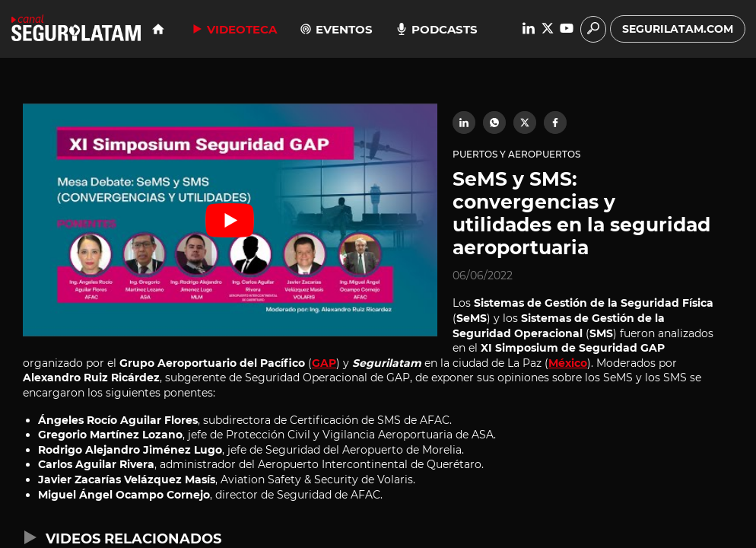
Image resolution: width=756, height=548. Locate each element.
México (568, 363)
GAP (324, 363)
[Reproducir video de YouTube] (230, 220)
